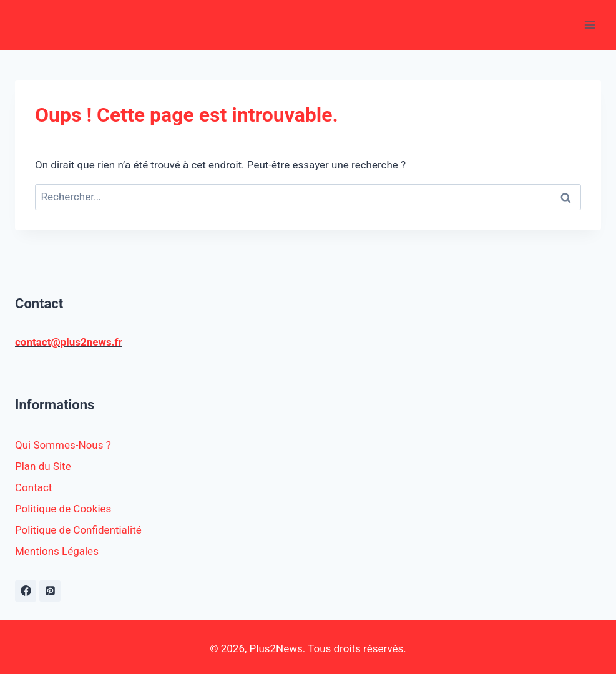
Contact (33, 487)
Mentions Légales (57, 551)
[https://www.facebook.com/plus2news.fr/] (26, 591)
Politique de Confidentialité (78, 530)
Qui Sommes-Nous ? (63, 445)
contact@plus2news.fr (69, 342)
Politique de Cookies (63, 509)
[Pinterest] (50, 591)
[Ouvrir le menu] (589, 25)
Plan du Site (43, 466)
